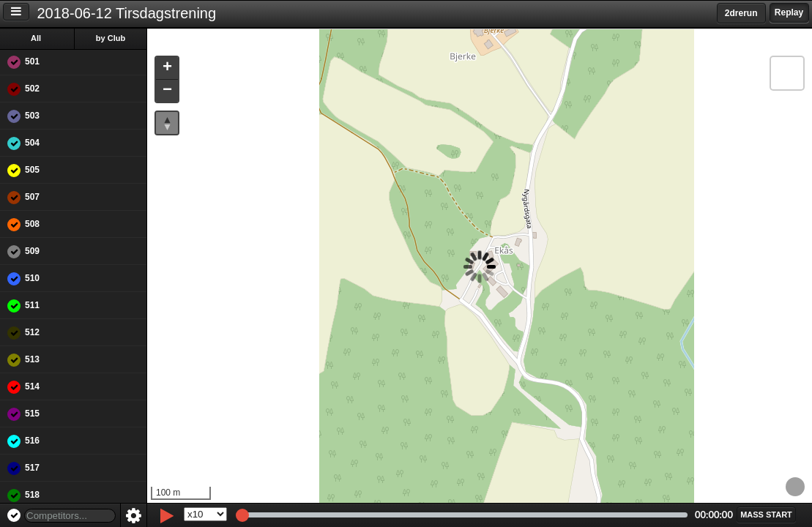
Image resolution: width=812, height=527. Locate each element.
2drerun (741, 13)
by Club (111, 38)
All (36, 38)
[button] (167, 68)
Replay (789, 12)
